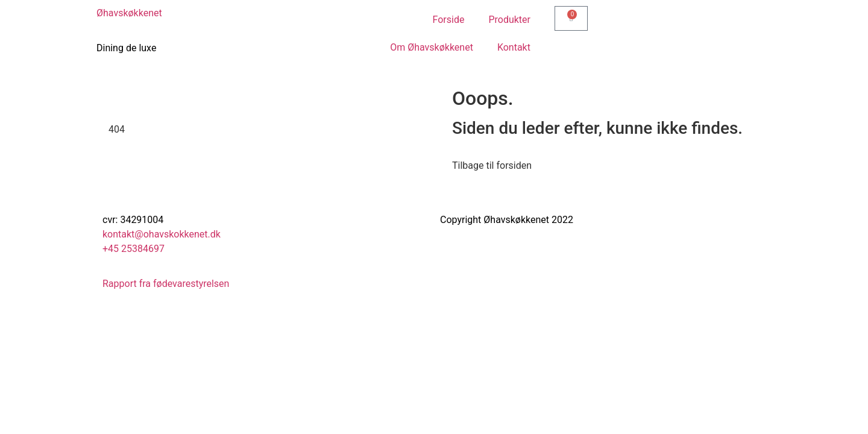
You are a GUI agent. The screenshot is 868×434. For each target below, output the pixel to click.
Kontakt (514, 47)
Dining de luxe (126, 48)
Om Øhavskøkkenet (432, 47)
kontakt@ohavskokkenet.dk (162, 234)
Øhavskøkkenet (129, 13)
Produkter (509, 20)
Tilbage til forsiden (492, 165)
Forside (449, 20)
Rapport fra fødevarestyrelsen (166, 284)
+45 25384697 (134, 249)
